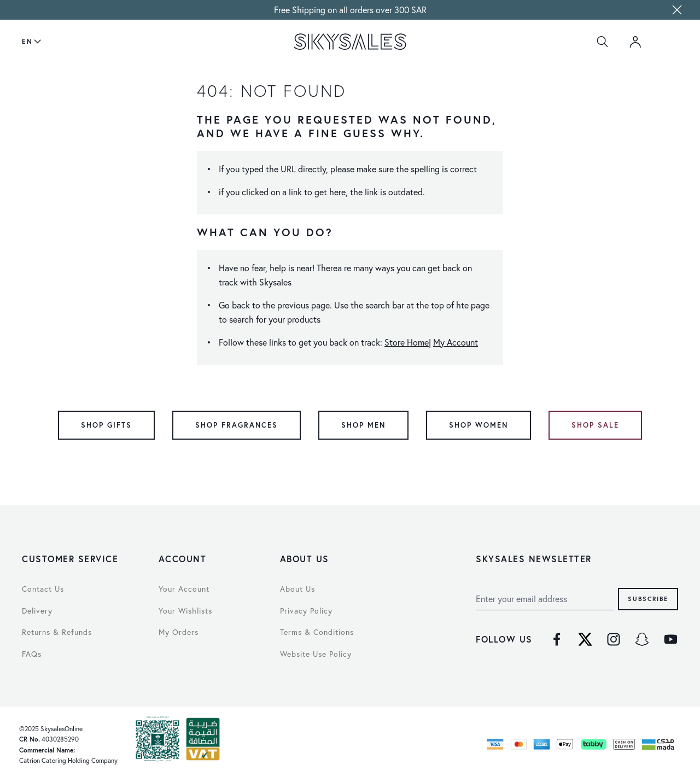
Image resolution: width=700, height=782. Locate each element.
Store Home (407, 342)
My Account (456, 342)
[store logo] (350, 42)
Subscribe (648, 598)
